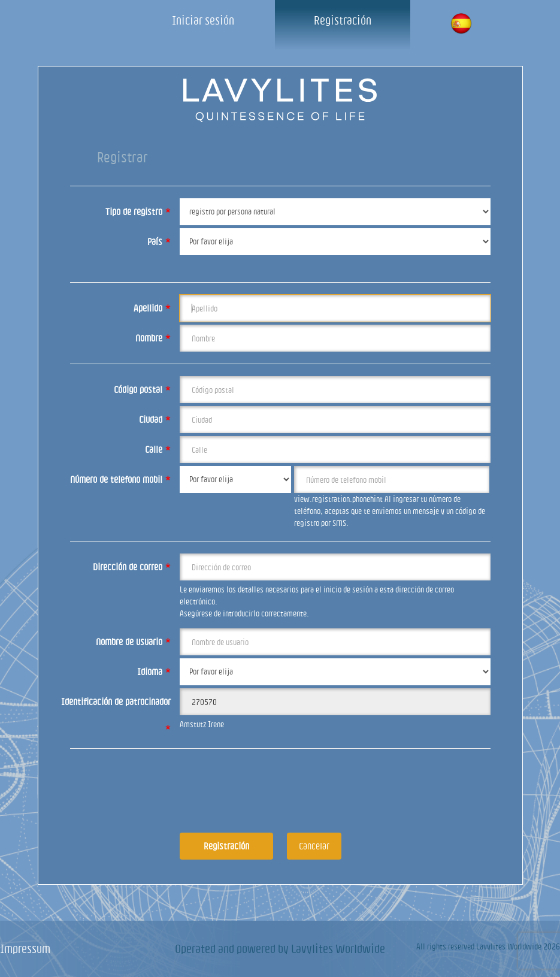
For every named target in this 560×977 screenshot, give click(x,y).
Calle (158, 449)
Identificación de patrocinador (116, 706)
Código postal (142, 389)
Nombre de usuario (133, 642)
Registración (343, 20)
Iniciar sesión (203, 20)
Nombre (153, 338)
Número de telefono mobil (120, 479)
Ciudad (155, 419)
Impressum (25, 949)
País (159, 241)
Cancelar (314, 846)
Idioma (154, 672)
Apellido (152, 308)
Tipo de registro (138, 211)
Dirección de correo (132, 567)
